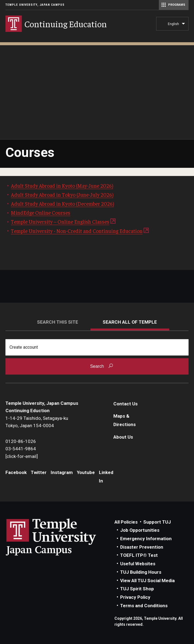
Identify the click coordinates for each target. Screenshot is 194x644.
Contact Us (125, 404)
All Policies (126, 522)
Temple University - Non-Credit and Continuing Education (77, 231)
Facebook (16, 472)
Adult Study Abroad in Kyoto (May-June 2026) (62, 186)
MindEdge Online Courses (41, 212)
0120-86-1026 (21, 441)
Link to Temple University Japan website (60, 537)
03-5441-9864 (21, 449)
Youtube (86, 472)
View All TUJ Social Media (147, 581)
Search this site (58, 322)
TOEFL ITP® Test (139, 555)
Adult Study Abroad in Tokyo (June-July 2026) (62, 195)
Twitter (39, 472)
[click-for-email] (22, 456)
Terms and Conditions (144, 606)
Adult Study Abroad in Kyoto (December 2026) (62, 203)
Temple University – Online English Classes (60, 221)
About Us (123, 437)
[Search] (97, 347)
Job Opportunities (140, 530)
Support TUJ (157, 522)
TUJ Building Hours (141, 572)
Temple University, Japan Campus (35, 5)
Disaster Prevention (142, 547)
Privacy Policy (135, 597)
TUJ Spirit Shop (137, 589)
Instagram (62, 472)
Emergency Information (146, 539)
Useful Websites (138, 564)
